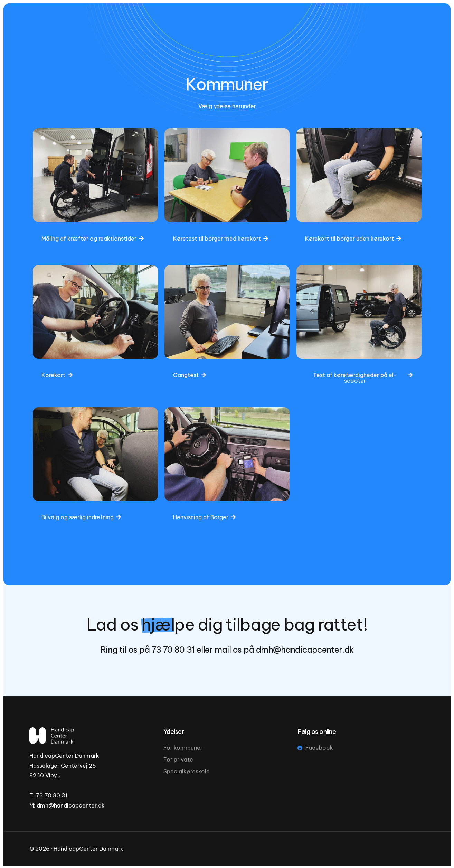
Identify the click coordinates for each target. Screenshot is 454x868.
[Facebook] (390, 26)
